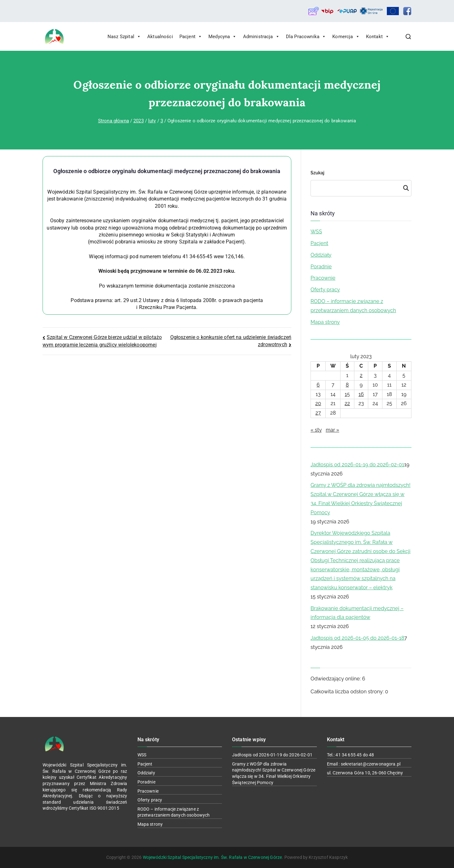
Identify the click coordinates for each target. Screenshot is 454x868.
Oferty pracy (325, 290)
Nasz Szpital (124, 37)
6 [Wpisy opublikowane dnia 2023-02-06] (318, 385)
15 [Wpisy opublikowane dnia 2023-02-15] (347, 394)
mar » (332, 430)
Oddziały (321, 255)
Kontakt (378, 37)
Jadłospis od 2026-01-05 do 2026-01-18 (357, 638)
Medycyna (222, 37)
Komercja (346, 37)
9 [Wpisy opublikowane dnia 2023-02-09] (361, 385)
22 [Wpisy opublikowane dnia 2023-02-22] (347, 403)
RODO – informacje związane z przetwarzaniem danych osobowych (353, 306)
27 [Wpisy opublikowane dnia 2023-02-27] (318, 413)
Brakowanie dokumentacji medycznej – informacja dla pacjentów (357, 613)
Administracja (261, 37)
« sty (316, 430)
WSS (316, 232)
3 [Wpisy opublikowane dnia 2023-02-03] (375, 375)
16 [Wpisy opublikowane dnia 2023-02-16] (361, 394)
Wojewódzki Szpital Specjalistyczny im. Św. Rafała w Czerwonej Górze (212, 857)
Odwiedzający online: (336, 679)
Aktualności (160, 37)
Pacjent (191, 37)
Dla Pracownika (306, 37)
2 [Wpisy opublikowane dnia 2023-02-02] (361, 375)
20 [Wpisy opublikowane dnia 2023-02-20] (318, 403)
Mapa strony (325, 322)
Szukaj (317, 173)
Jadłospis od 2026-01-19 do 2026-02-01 (357, 465)
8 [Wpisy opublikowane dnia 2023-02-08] (347, 385)
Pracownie (323, 278)
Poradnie (321, 267)
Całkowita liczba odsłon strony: (348, 692)
